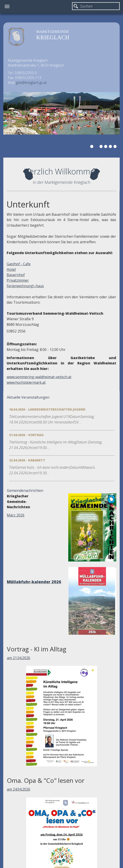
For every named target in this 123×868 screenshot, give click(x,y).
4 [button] (106, 147)
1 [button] (92, 147)
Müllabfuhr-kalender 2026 (34, 582)
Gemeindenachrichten (25, 490)
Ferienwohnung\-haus (25, 286)
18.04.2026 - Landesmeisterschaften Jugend (47, 409)
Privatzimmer (18, 280)
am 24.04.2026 (19, 789)
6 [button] (116, 147)
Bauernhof (16, 275)
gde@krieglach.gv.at (31, 83)
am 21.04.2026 (19, 658)
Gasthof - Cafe (19, 264)
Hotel (11, 269)
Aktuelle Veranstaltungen (28, 397)
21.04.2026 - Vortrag (26, 435)
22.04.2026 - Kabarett (27, 460)
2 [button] (97, 147)
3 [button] (102, 147)
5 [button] (111, 147)
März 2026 (16, 515)
